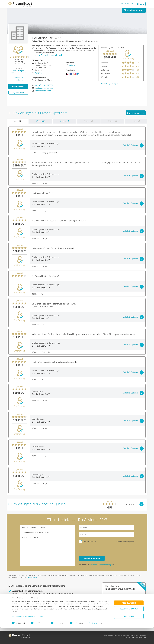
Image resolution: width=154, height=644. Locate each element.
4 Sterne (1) (64, 121)
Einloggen (141, 4)
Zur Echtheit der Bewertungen (18, 79)
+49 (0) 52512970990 (44, 85)
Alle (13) (18, 121)
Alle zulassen (129, 619)
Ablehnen (129, 633)
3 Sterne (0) (88, 121)
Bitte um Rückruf (89, 542)
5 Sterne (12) (40, 121)
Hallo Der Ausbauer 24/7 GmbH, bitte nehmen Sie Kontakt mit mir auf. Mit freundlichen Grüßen (48, 546)
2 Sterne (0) (112, 121)
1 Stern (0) (136, 121)
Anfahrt (38, 73)
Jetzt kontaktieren (134, 10)
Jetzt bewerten (18, 86)
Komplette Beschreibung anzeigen (47, 55)
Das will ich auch (127, 4)
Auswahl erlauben (129, 625)
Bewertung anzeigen (109, 83)
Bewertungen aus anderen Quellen (18, 72)
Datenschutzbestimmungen (33, 633)
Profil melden (33, 577)
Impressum (16, 633)
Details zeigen (94, 640)
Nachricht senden (92, 558)
